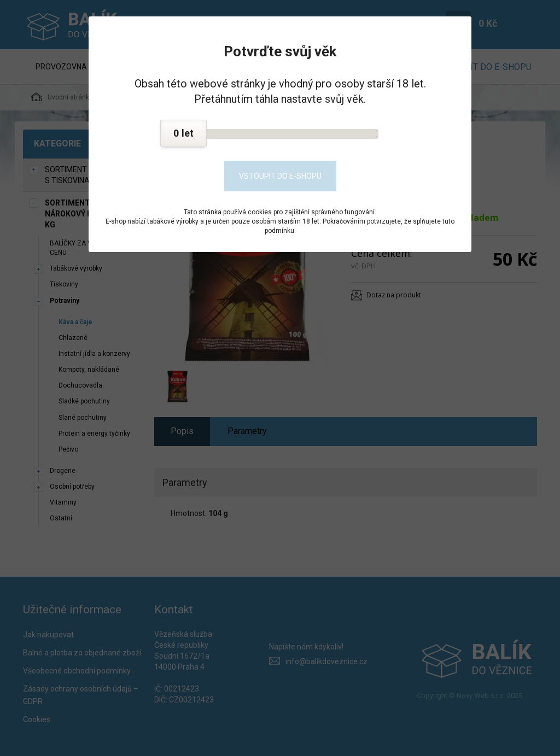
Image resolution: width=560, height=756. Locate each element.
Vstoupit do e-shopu (280, 176)
